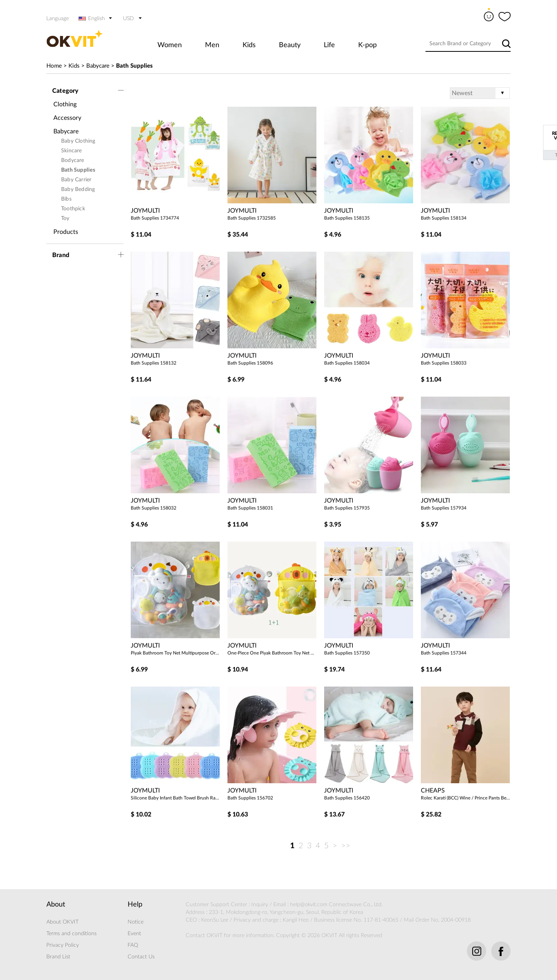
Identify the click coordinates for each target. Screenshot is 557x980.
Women (170, 45)
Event (134, 934)
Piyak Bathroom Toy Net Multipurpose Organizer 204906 (175, 653)
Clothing (65, 104)
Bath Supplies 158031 (250, 508)
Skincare (72, 151)
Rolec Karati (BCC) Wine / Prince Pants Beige (465, 798)
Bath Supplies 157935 (347, 508)
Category (66, 91)
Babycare (98, 66)
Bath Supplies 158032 (154, 508)
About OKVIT (62, 922)
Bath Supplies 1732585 (252, 218)
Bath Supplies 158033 (444, 363)
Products (66, 232)
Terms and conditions (72, 934)
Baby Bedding (78, 189)
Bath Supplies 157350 (347, 653)
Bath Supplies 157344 (444, 653)
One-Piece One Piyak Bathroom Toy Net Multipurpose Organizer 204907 (272, 653)
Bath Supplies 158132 (154, 363)
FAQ (133, 945)
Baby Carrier (76, 180)
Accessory (67, 118)
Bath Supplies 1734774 (155, 218)
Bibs (66, 199)
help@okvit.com (309, 905)
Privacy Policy (63, 945)
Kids (249, 45)
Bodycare (73, 160)
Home (54, 66)
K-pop (367, 45)
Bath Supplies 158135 (347, 218)
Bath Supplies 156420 (347, 798)
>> (346, 846)
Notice (136, 922)
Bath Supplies (134, 66)
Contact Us (141, 957)
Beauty (290, 45)
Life (329, 45)
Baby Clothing (78, 141)
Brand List (58, 957)
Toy (65, 218)
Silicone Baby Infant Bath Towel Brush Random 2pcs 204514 (175, 798)
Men (212, 45)
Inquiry (260, 905)
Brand (61, 255)
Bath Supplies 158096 (250, 363)
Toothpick (73, 209)
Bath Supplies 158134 (444, 218)
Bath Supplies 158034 (347, 363)
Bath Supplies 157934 (444, 508)
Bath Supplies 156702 (250, 798)
